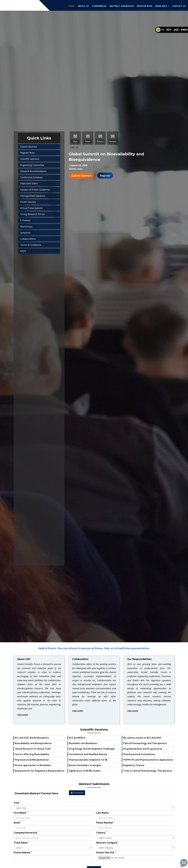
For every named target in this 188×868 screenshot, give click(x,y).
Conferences (99, 6)
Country (102, 832)
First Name (21, 813)
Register (105, 176)
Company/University (26, 832)
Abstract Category (108, 842)
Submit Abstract (82, 176)
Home (71, 6)
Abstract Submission (122, 6)
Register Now (144, 6)
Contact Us (179, 6)
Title (17, 803)
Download (77, 793)
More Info (162, 6)
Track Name (21, 842)
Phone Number (105, 822)
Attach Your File (106, 852)
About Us (83, 6)
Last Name (103, 813)
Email (18, 822)
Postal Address (23, 852)
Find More (23, 715)
